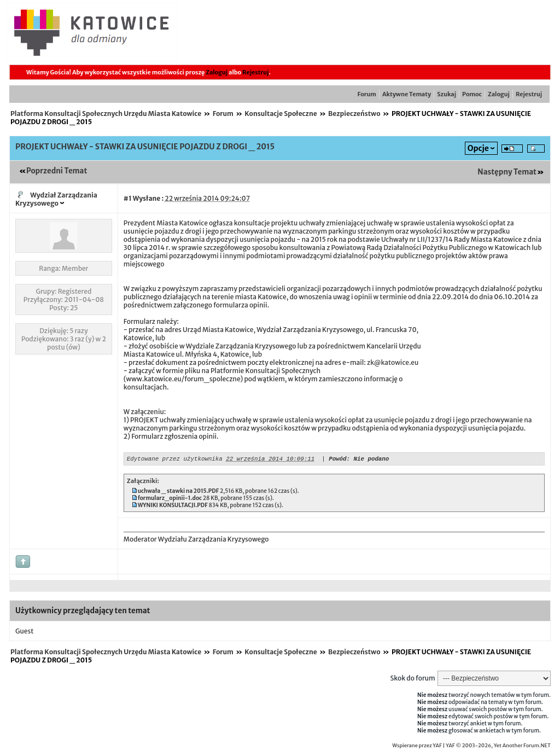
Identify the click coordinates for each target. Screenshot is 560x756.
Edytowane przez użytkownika (175, 460)
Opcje (478, 148)
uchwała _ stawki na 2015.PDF (179, 493)
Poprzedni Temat (57, 171)
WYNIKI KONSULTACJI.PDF (173, 507)
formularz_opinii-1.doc (170, 500)
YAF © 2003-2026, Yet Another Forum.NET (498, 747)
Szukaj (447, 94)
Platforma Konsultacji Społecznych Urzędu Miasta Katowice (106, 114)
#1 (128, 198)
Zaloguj (217, 72)
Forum (367, 94)
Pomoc (472, 94)
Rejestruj (255, 72)
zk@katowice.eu (393, 362)
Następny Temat (507, 172)
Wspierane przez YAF (417, 747)
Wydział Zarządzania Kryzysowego (56, 199)
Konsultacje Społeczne (281, 114)
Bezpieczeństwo (354, 114)
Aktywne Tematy (407, 94)
